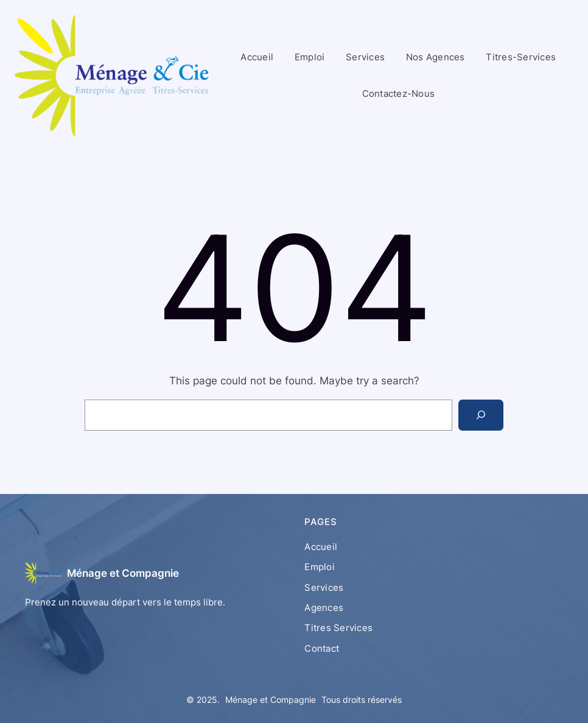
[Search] (481, 415)
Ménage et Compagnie (123, 573)
